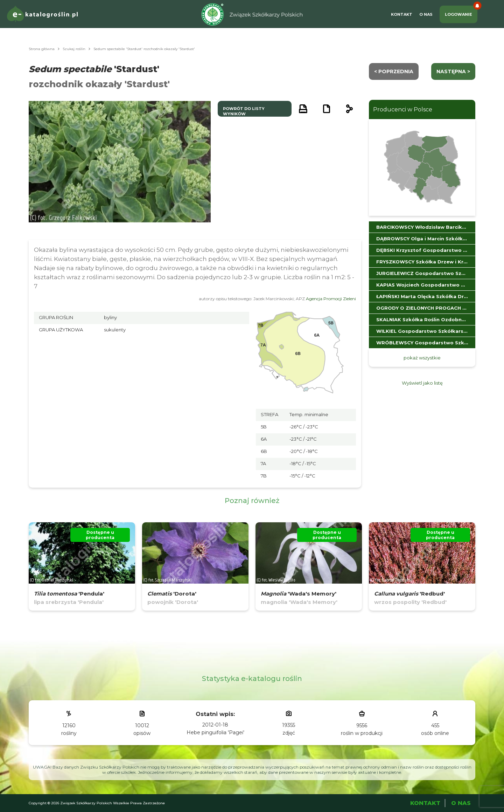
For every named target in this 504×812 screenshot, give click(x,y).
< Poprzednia (394, 71)
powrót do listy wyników (244, 111)
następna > (453, 71)
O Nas (426, 14)
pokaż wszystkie (422, 358)
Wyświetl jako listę (422, 383)
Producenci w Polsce (403, 109)
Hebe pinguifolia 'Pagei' (215, 732)
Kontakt (402, 14)
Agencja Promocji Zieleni (331, 299)
